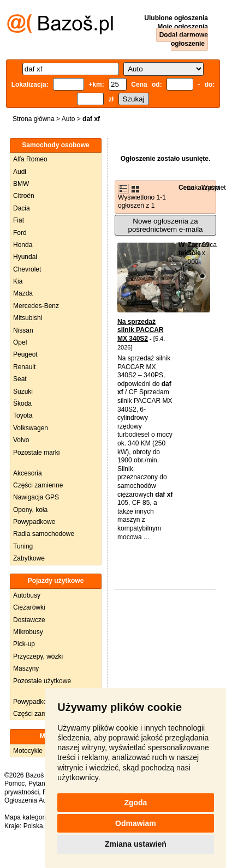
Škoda (22, 403)
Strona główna (34, 119)
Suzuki (23, 391)
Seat (20, 379)
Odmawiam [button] (136, 823)
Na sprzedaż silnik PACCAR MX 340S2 (140, 330)
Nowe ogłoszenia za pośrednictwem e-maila (165, 225)
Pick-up (24, 644)
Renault (24, 367)
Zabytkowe (29, 558)
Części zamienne (38, 485)
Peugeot (25, 354)
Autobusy (27, 595)
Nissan (23, 330)
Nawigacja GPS (36, 497)
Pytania (39, 783)
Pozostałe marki (36, 453)
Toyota (23, 415)
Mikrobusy (28, 632)
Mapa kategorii (26, 817)
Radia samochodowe (44, 534)
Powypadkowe (34, 522)
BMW (21, 184)
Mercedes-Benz (36, 306)
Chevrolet (27, 269)
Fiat (19, 220)
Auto (69, 119)
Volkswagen (31, 428)
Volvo (21, 440)
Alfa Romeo (30, 159)
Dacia (22, 208)
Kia (18, 281)
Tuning (23, 546)
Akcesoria (28, 473)
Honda (23, 245)
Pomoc (14, 783)
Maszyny (26, 668)
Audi (20, 172)
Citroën (24, 196)
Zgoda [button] (135, 803)
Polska (33, 826)
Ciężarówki (29, 607)
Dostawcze (29, 620)
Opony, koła (30, 510)
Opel (20, 342)
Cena (186, 188)
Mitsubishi (28, 318)
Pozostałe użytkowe (42, 681)
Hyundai (25, 257)
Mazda (23, 293)
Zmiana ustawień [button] (136, 844)
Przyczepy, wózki (38, 656)
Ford (20, 233)
